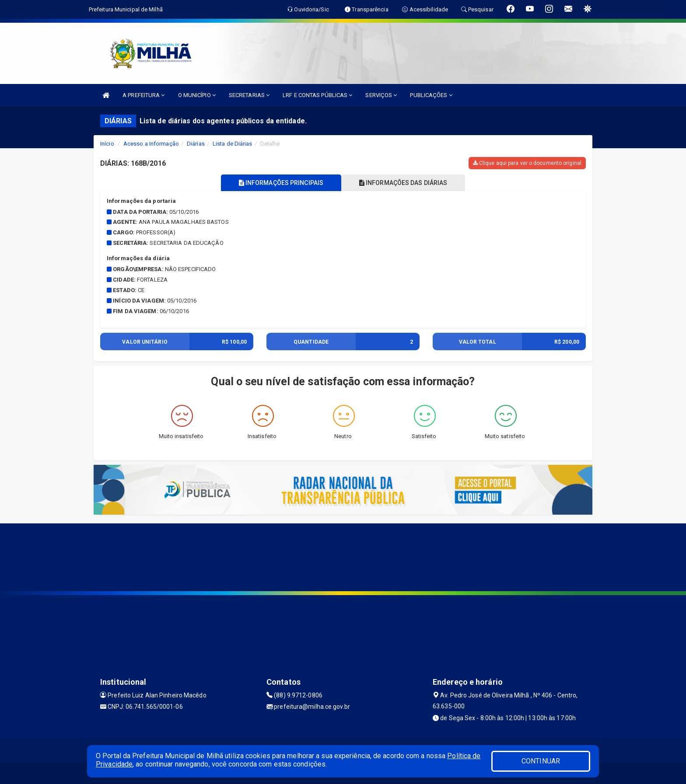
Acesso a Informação (151, 144)
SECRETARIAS (249, 95)
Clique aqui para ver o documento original (527, 163)
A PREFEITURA (143, 95)
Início (107, 144)
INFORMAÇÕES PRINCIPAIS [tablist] (281, 183)
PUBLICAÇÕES (431, 95)
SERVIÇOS (381, 95)
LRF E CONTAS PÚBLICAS (317, 95)
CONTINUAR (541, 761)
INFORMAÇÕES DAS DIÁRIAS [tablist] (404, 183)
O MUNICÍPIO (197, 95)
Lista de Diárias (233, 144)
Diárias (196, 144)
